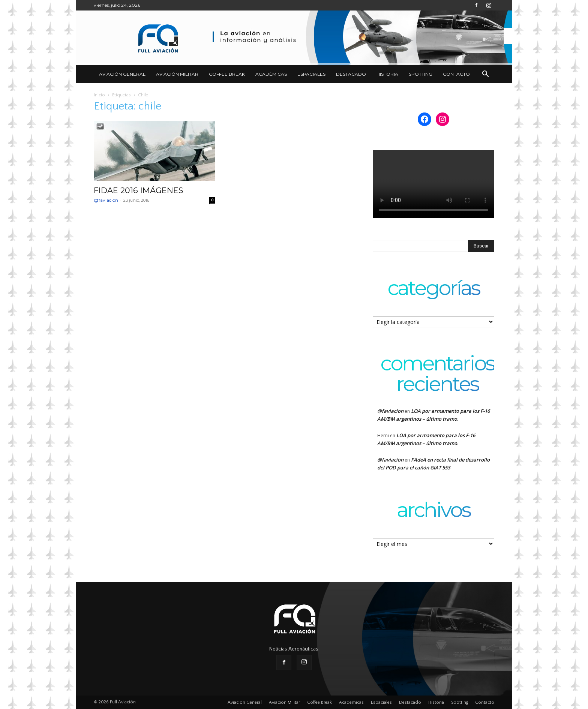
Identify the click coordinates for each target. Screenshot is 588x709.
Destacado (351, 74)
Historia (387, 74)
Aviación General (122, 74)
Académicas (271, 74)
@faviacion (106, 200)
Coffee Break (227, 74)
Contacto (456, 74)
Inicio (99, 95)
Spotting (421, 74)
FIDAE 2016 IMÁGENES (139, 190)
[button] (485, 75)
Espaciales (311, 74)
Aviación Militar (177, 74)
